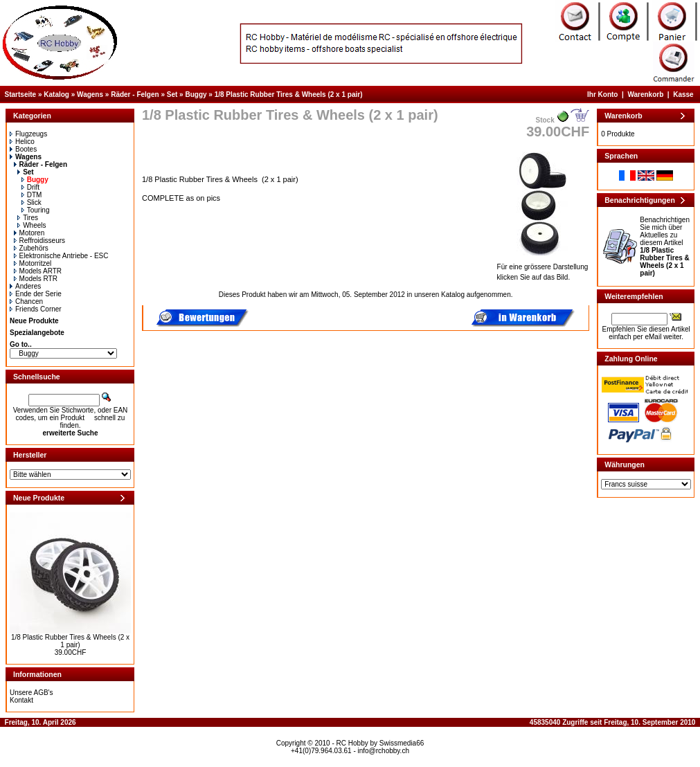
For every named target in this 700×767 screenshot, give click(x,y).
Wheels (32, 225)
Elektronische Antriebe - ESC (61, 256)
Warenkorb (645, 94)
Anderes (25, 286)
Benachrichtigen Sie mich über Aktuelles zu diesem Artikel (665, 246)
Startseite (21, 94)
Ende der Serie (36, 294)
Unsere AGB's (32, 693)
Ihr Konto (602, 94)
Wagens (90, 94)
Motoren (29, 233)
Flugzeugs (28, 134)
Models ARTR (38, 271)
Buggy (196, 94)
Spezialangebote (37, 333)
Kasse (683, 94)
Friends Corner (36, 309)
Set (172, 94)
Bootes (23, 149)
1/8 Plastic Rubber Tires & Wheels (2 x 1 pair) (289, 94)
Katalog (56, 94)
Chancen (26, 301)
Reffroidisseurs (40, 241)
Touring (36, 210)
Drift (30, 187)
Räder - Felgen (135, 94)
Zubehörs (31, 248)
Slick (32, 202)
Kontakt (21, 700)
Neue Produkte (34, 321)
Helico (22, 142)
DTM (32, 195)
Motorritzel (33, 263)
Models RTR (36, 279)
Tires (28, 218)
